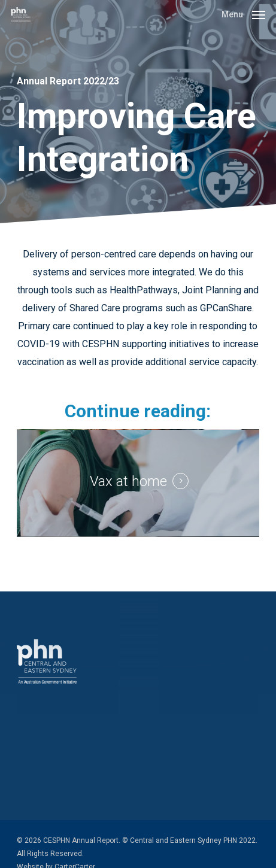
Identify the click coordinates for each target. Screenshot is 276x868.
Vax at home (128, 481)
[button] (243, 13)
